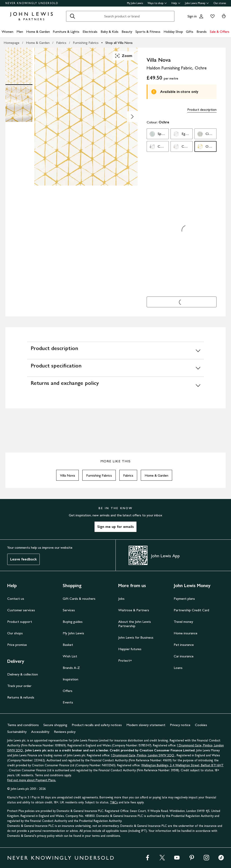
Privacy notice (180, 725)
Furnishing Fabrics (86, 43)
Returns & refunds (21, 697)
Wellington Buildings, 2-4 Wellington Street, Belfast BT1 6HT (182, 765)
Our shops (15, 633)
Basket (68, 645)
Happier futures (130, 649)
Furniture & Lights (66, 32)
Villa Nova (67, 475)
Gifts (190, 32)
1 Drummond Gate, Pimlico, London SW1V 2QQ (143, 755)
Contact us (16, 599)
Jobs (121, 599)
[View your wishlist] (212, 16)
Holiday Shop (173, 32)
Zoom (123, 56)
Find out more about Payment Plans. (32, 780)
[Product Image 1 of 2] (19, 66)
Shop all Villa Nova (119, 43)
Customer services (21, 610)
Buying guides (73, 622)
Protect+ (125, 660)
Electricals (90, 32)
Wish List (70, 656)
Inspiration (70, 679)
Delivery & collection (23, 674)
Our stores (220, 3)
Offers (68, 691)
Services (69, 610)
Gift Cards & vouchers (79, 599)
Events (68, 702)
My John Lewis (135, 3)
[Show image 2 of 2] (132, 117)
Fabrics (61, 43)
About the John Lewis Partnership (135, 624)
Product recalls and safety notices (97, 725)
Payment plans (184, 599)
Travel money (183, 622)
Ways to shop (157, 3)
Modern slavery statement (146, 725)
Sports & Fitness (148, 32)
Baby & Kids (110, 32)
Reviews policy (65, 732)
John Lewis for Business (136, 637)
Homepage (12, 43)
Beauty (127, 32)
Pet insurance (184, 645)
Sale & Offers (220, 32)
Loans (178, 668)
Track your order (19, 686)
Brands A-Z (71, 668)
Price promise (17, 645)
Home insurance (186, 633)
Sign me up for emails (115, 527)
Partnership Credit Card (191, 610)
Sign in (192, 16)
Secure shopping (55, 725)
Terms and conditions (23, 725)
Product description (202, 109)
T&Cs (114, 802)
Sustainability (17, 732)
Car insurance (184, 656)
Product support (20, 622)
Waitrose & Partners (134, 610)
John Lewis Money (197, 3)
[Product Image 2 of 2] (19, 104)
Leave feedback (23, 559)
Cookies (201, 725)
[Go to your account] (201, 16)
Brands (202, 32)
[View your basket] (224, 16)
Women (7, 32)
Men (20, 32)
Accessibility (40, 732)
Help (176, 3)
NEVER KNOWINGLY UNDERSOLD (32, 3)
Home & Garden (38, 32)
